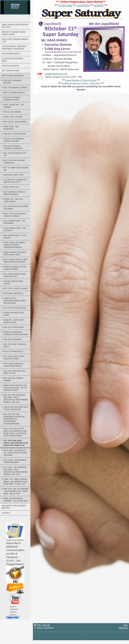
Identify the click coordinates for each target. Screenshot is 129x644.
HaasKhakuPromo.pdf (56, 74)
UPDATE (99, 5)
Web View (123, 628)
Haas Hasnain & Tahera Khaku (81, 80)
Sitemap (46, 625)
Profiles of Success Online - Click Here (81, 83)
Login (125, 625)
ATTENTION (65, 5)
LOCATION (83, 5)
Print (38, 625)
